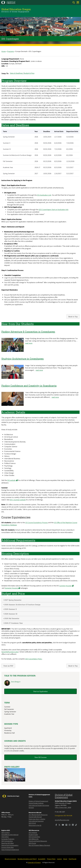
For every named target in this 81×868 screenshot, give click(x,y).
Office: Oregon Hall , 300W (63, 808)
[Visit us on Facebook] (56, 825)
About (65, 859)
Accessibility (42, 859)
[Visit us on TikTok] (76, 825)
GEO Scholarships (7, 841)
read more (29, 343)
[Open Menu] (78, 3)
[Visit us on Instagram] (70, 825)
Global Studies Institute (36, 803)
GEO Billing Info (34, 839)
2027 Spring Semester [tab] (12, 600)
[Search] (74, 3)
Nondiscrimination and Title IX (27, 859)
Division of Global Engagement (38, 801)
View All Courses (40, 757)
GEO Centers (5, 833)
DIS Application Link (44, 195)
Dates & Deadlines (16, 73)
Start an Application (40, 691)
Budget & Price (29, 73)
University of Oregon (34, 863)
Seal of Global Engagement (10, 850)
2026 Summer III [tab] (10, 614)
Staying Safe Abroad (35, 817)
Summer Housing (66, 586)
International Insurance (36, 821)
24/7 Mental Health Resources (38, 815)
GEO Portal (32, 843)
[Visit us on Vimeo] (66, 825)
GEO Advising (33, 833)
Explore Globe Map (8, 847)
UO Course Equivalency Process (37, 523)
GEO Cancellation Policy (34, 659)
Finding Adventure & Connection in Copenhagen (28, 332)
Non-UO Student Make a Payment (39, 845)
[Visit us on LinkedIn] (73, 825)
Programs (11, 51)
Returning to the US (35, 825)
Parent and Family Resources (38, 841)
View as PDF (8, 666)
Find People (73, 859)
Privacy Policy (51, 859)
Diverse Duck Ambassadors (10, 845)
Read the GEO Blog (8, 843)
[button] (15, 781)
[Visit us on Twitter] (59, 825)
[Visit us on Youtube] (63, 825)
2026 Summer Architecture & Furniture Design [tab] (22, 604)
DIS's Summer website (18, 500)
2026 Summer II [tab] (10, 609)
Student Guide (33, 835)
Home (4, 51)
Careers (59, 859)
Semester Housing (12, 588)
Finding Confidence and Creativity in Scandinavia (29, 386)
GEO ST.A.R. (32, 823)
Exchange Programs (8, 839)
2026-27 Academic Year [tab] (13, 623)
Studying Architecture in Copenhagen (23, 359)
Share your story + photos (37, 819)
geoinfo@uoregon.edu (10, 652)
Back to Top (73, 316)
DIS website (13, 480)
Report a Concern (10, 859)
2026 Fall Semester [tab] (11, 618)
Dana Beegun (16, 682)
